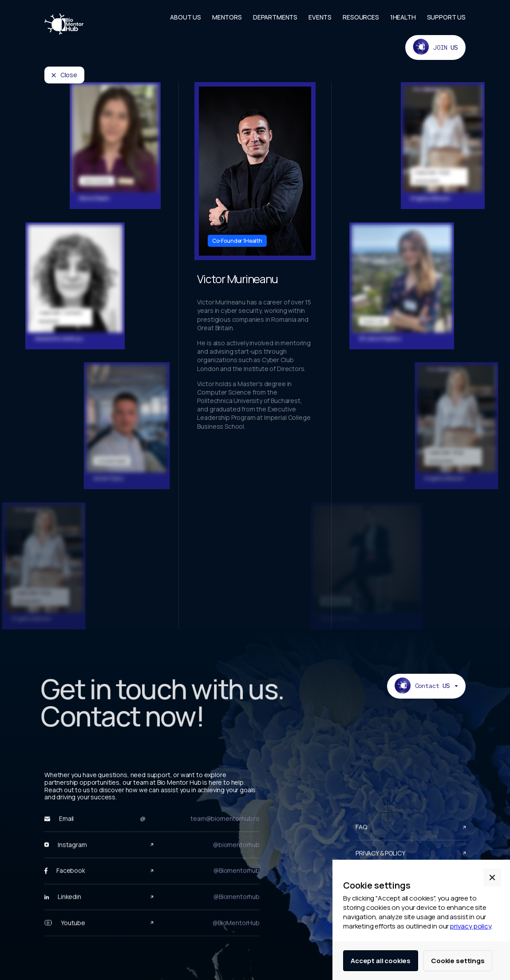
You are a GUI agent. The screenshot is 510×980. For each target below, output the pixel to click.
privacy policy (471, 926)
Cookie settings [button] (458, 961)
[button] (492, 877)
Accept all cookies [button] (381, 961)
